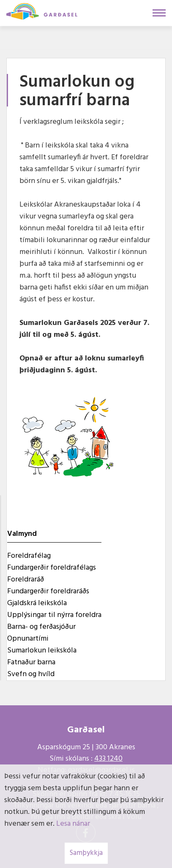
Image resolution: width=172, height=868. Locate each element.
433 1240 (108, 759)
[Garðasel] (42, 11)
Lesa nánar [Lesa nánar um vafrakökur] (73, 824)
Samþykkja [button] (86, 853)
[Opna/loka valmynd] (159, 13)
